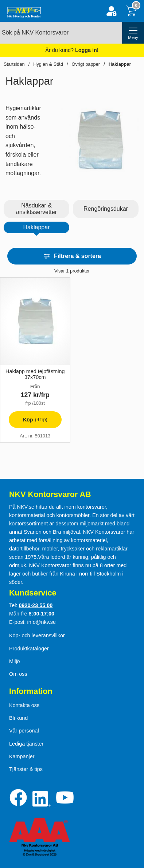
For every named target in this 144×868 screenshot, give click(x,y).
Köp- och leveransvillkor (37, 635)
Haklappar (120, 64)
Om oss (18, 674)
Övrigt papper (86, 64)
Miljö (15, 661)
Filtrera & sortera (72, 256)
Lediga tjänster (26, 744)
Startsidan (14, 64)
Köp (28, 422)
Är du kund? (72, 50)
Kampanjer (22, 756)
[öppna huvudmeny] (133, 33)
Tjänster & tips (26, 769)
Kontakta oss (24, 705)
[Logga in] (111, 11)
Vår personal (24, 731)
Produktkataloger (29, 649)
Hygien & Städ (48, 64)
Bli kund (18, 718)
